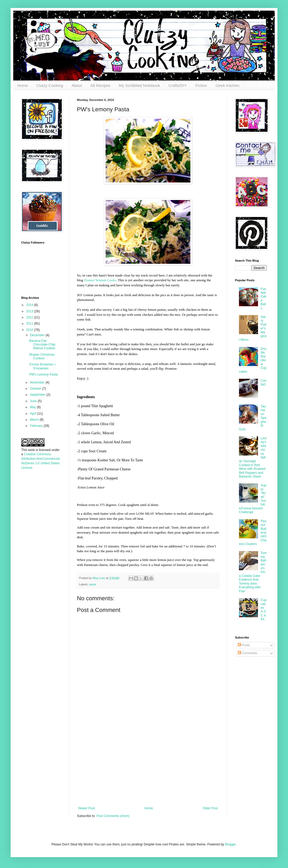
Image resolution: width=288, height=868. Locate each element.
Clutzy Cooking (50, 85)
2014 (30, 305)
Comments (248, 653)
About (77, 85)
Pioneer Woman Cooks (100, 280)
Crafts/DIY (178, 85)
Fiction (201, 85)
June (34, 401)
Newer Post (86, 808)
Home (23, 85)
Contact (264, 382)
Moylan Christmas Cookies (42, 356)
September (38, 395)
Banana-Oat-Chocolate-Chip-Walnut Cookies (43, 345)
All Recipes (100, 85)
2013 (30, 311)
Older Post (210, 808)
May (33, 407)
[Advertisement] (37, 558)
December (38, 335)
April (34, 414)
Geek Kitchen (228, 85)
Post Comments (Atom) (113, 816)
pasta (93, 584)
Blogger (230, 844)
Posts (244, 645)
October (36, 389)
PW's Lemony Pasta (43, 375)
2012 (30, 317)
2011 (30, 324)
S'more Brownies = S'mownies (43, 366)
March (35, 420)
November (38, 382)
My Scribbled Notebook (139, 85)
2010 (30, 330)
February (37, 426)
